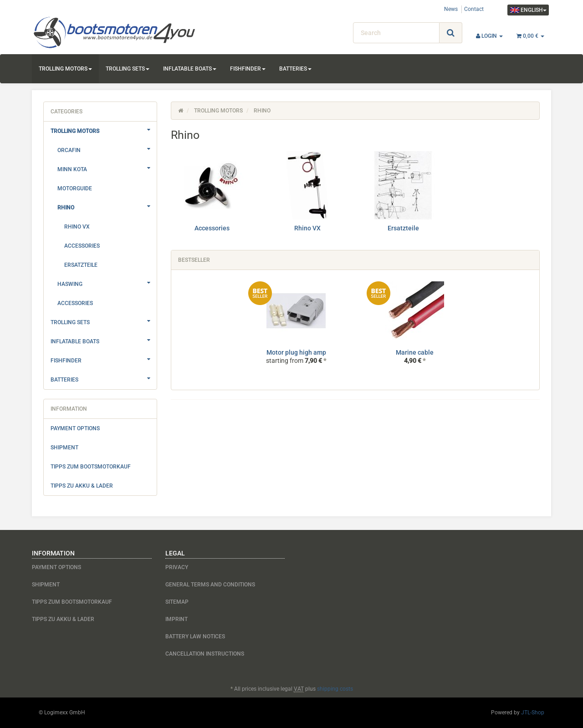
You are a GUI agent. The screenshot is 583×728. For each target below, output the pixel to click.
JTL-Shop (533, 713)
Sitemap (177, 602)
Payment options (75, 428)
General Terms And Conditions (210, 585)
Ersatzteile (403, 228)
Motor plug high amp (296, 352)
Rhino (107, 206)
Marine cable (415, 352)
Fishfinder (248, 69)
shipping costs (335, 689)
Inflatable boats (190, 69)
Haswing (107, 283)
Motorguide (75, 188)
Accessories (212, 228)
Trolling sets (128, 69)
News (451, 9)
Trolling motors (65, 69)
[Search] (396, 33)
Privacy (177, 567)
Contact (474, 9)
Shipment (64, 448)
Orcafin (107, 149)
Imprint (176, 619)
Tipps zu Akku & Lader (82, 486)
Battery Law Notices (195, 636)
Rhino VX (307, 228)
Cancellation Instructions (205, 654)
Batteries (295, 69)
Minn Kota (107, 168)
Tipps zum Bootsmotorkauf (91, 467)
